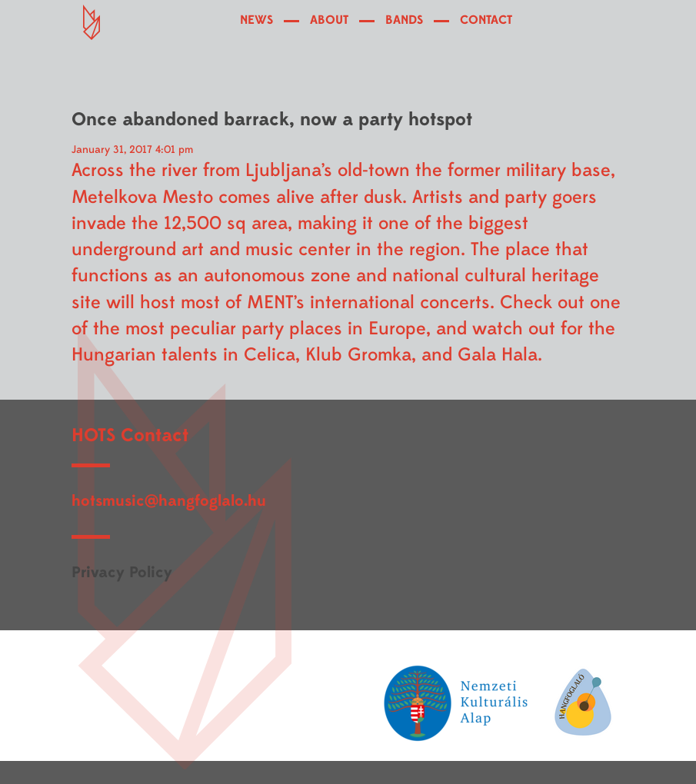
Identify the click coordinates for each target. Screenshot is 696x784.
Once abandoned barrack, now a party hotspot (272, 120)
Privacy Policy (122, 572)
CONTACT (486, 20)
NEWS (256, 20)
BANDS (404, 20)
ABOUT (329, 20)
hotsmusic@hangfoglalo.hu (169, 501)
